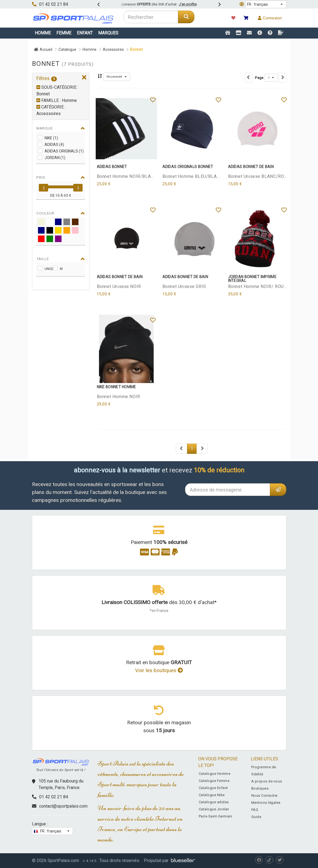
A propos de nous (267, 781)
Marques (108, 33)
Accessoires (113, 49)
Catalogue (67, 49)
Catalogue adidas (214, 802)
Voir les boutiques (159, 670)
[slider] (43, 188)
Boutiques (260, 788)
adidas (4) (54, 145)
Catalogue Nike (212, 795)
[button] (266, 4)
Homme (43, 33)
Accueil (43, 49)
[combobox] (151, 17)
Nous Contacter (265, 795)
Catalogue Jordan (214, 809)
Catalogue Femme (214, 781)
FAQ (255, 810)
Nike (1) (51, 138)
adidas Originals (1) (64, 151)
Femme (64, 33)
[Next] (182, 449)
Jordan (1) (55, 158)
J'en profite (188, 4)
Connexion (270, 18)
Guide (256, 817)
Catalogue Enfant (213, 788)
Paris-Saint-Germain (216, 816)
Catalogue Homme (215, 774)
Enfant (85, 33)
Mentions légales (266, 803)
